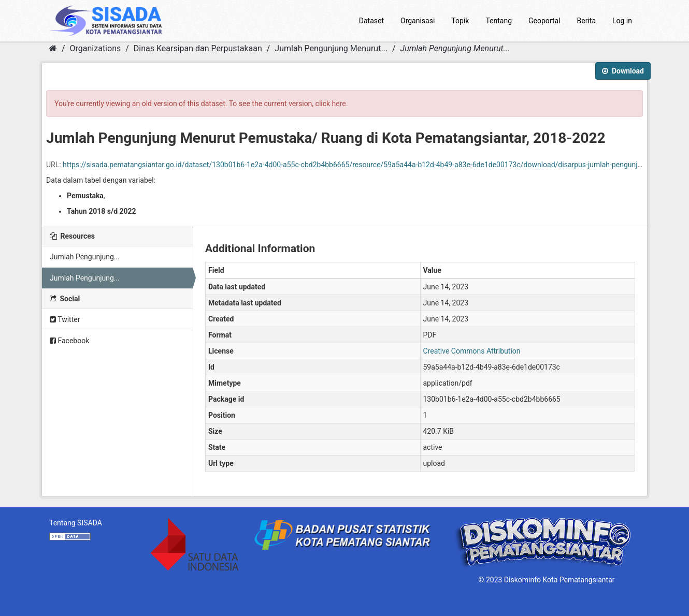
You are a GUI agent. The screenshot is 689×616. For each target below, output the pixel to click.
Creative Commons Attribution (472, 351)
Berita (587, 21)
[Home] (53, 48)
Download (623, 71)
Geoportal (544, 21)
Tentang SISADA (76, 523)
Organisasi (418, 21)
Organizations (96, 48)
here (339, 104)
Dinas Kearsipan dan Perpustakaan (198, 48)
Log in (622, 21)
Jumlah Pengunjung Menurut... (331, 48)
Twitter (65, 319)
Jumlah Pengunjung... (85, 257)
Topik (460, 21)
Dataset (371, 21)
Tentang (499, 21)
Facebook (69, 341)
